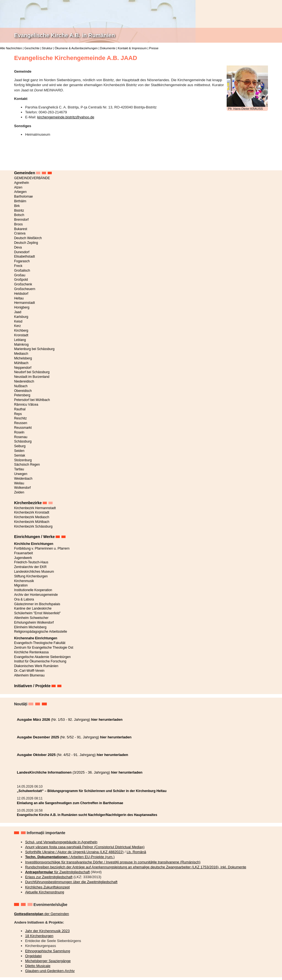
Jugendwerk (23, 558)
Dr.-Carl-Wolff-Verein (29, 671)
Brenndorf (21, 220)
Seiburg (20, 446)
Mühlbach (21, 363)
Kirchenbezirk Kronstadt (32, 512)
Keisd (18, 321)
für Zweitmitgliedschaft (57, 872)
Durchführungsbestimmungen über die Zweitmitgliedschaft (71, 882)
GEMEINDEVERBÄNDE (32, 178)
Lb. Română (136, 852)
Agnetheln (21, 183)
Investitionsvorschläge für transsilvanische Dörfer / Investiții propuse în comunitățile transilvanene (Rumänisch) (113, 862)
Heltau (19, 298)
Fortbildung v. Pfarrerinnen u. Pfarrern (42, 548)
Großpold (21, 280)
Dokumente (108, 48)
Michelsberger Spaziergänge (48, 961)
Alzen (18, 187)
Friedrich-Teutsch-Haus (31, 562)
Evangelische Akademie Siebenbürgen (42, 657)
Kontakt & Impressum (132, 48)
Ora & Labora (24, 599)
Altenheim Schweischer (31, 618)
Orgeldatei (33, 956)
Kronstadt (21, 335)
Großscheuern (25, 289)
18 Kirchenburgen (39, 936)
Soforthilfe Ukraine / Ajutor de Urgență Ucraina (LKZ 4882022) (74, 852)
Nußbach (21, 386)
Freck (18, 266)
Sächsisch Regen (27, 465)
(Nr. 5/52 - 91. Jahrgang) (74, 737)
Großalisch (22, 271)
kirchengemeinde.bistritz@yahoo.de (66, 117)
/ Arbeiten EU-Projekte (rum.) (70, 857)
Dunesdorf (22, 252)
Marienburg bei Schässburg (34, 349)
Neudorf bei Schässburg (32, 372)
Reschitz (20, 418)
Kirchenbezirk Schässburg (33, 526)
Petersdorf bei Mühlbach (32, 400)
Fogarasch (22, 261)
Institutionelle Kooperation (33, 590)
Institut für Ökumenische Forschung (40, 661)
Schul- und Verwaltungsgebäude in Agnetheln (61, 842)
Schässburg (23, 441)
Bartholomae (23, 196)
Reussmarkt (23, 428)
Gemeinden (25, 173)
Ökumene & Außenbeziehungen (76, 48)
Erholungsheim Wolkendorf (34, 623)
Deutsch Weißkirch (28, 238)
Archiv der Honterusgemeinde (36, 595)
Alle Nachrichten (11, 48)
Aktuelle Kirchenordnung (45, 892)
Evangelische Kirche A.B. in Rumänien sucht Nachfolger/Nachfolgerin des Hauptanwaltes (87, 815)
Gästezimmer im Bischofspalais (37, 604)
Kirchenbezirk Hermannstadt (35, 508)
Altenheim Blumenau (29, 675)
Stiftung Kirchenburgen (31, 576)
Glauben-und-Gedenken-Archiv (50, 971)
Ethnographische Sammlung (48, 951)
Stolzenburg (23, 460)
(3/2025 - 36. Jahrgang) (80, 772)
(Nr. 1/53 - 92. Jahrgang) (70, 720)
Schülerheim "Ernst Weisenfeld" (37, 613)
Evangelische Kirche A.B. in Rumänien (64, 35)
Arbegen (20, 192)
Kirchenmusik (24, 581)
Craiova (20, 233)
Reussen (21, 423)
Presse (154, 48)
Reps (18, 414)
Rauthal (20, 409)
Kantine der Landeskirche (33, 608)
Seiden (19, 451)
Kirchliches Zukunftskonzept (47, 887)
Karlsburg (21, 317)
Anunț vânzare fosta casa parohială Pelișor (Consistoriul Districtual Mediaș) (85, 847)
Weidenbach (23, 479)
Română (273, 12)
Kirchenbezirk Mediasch (32, 517)
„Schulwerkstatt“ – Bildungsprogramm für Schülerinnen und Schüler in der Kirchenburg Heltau (92, 791)
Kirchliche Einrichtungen (34, 544)
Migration (21, 585)
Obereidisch (23, 391)
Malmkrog (21, 345)
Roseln (19, 432)
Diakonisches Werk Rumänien (36, 666)
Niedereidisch (24, 381)
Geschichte (32, 48)
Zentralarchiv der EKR (30, 567)
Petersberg (22, 395)
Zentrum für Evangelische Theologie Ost (44, 648)
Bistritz (19, 211)
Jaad (18, 312)
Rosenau (21, 437)
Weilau (19, 483)
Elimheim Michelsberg (30, 627)
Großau (20, 275)
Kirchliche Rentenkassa (31, 652)
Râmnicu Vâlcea (26, 405)
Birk (17, 206)
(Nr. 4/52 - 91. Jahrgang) (72, 755)
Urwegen (21, 474)
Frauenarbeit (23, 553)
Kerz (17, 326)
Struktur (47, 48)
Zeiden (19, 492)
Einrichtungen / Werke (34, 537)
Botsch (19, 215)
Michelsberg (23, 358)
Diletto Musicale (38, 966)
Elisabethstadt (24, 256)
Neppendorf (23, 368)
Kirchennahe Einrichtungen (36, 638)
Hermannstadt (24, 303)
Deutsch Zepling (26, 243)
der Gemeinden (41, 914)
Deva (18, 247)
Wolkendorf (22, 488)
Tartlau (19, 469)
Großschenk (23, 284)
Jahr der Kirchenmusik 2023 (47, 931)
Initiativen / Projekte (32, 686)
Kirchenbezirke (28, 503)
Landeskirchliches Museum (34, 572)
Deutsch (273, 3)
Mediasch (21, 354)
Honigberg (22, 307)
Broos (18, 224)
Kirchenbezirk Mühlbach (32, 522)
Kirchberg (21, 331)
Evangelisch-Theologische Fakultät (40, 643)
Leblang (20, 340)
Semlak (20, 455)
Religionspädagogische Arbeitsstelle (40, 632)
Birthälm (20, 201)
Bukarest (21, 229)
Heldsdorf (21, 294)
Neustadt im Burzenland (32, 377)
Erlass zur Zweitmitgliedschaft (49, 877)
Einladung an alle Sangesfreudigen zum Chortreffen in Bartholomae (70, 803)
